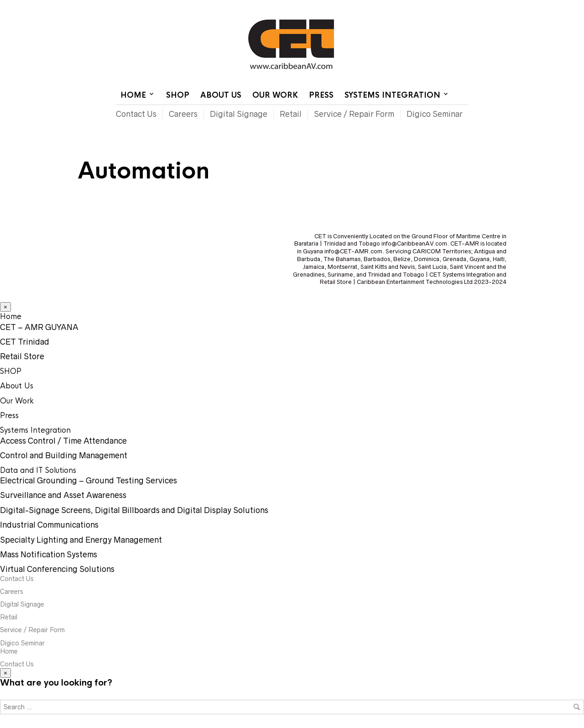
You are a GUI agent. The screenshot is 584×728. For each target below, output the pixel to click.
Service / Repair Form (354, 114)
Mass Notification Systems (49, 555)
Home (357, 7)
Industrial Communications (49, 525)
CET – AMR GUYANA (39, 327)
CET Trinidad (25, 342)
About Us (221, 95)
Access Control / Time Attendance (63, 441)
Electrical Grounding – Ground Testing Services (89, 481)
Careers (183, 114)
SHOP (178, 95)
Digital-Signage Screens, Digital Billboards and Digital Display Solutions (134, 510)
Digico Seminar (435, 114)
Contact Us (391, 7)
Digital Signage (239, 114)
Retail (291, 114)
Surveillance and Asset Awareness (63, 495)
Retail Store (22, 356)
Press (321, 95)
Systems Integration (392, 95)
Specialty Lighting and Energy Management (81, 540)
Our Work (275, 95)
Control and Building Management (64, 456)
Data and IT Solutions (38, 470)
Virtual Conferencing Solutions (57, 569)
